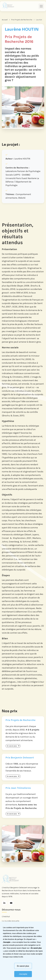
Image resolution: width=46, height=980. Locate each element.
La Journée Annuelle (11, 921)
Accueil (5, 20)
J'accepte (23, 974)
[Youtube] (11, 903)
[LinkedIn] (4, 903)
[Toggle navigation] (41, 6)
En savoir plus (23, 966)
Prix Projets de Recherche (22, 20)
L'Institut (6, 917)
